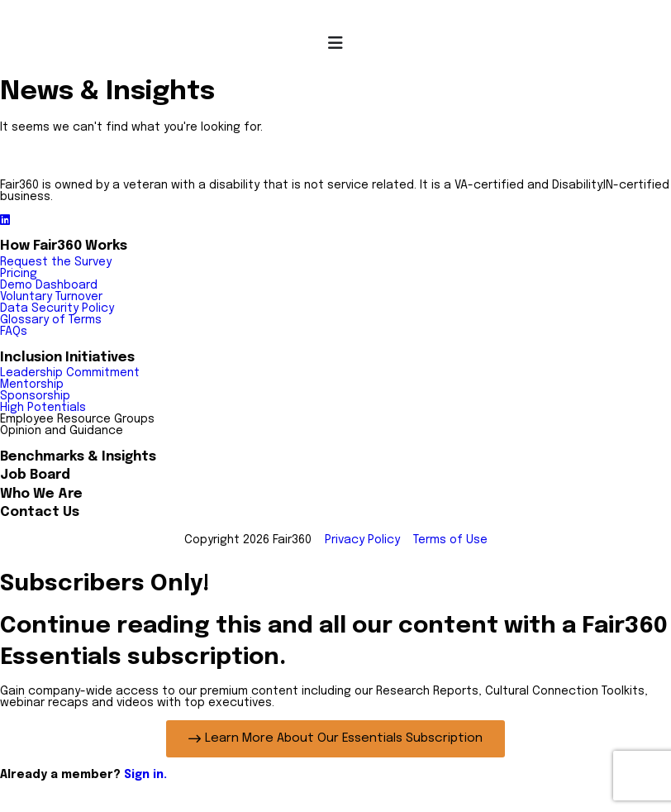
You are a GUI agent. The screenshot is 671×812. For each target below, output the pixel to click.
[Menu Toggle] (335, 43)
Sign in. (145, 775)
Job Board (35, 475)
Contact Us (40, 512)
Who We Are (41, 494)
